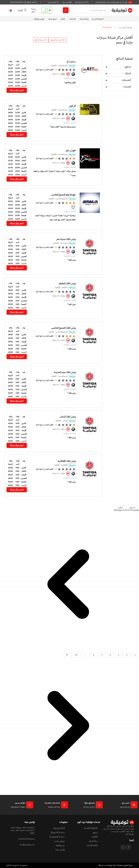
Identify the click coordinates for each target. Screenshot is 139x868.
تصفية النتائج (41, 40)
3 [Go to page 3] (118, 655)
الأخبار (63, 19)
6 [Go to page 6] (93, 655)
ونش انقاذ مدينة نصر (66, 239)
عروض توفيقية (39, 19)
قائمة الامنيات (92, 845)
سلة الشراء (93, 841)
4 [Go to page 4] (110, 655)
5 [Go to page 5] (102, 655)
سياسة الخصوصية (57, 837)
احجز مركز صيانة (17, 90)
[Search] (89, 10)
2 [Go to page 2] (127, 655)
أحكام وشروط (59, 828)
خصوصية (23, 865)
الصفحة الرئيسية (98, 19)
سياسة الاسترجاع (58, 832)
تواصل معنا (60, 850)
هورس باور (71, 150)
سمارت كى (71, 61)
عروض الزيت (59, 841)
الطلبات (94, 837)
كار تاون (72, 106)
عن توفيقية (60, 845)
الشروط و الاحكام (12, 865)
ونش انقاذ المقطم (67, 283)
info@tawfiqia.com (27, 845)
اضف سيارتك (47, 10)
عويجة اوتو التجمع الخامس (63, 195)
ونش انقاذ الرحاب (68, 417)
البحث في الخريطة (58, 40)
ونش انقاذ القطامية (67, 461)
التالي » (120, 508)
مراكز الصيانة (84, 19)
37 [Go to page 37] (67, 655)
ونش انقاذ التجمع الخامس (63, 328)
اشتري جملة (53, 19)
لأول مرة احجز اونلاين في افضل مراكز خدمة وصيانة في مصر (114, 2)
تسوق (95, 832)
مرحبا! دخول (34, 10)
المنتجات (72, 19)
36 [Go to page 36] (76, 655)
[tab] (118, 68)
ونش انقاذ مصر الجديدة (65, 372)
